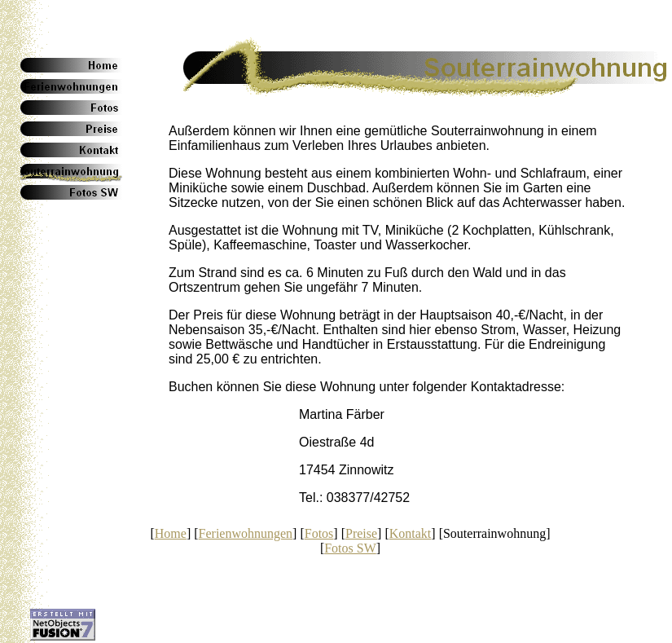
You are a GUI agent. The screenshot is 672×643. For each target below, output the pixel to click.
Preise (361, 533)
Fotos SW (350, 548)
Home (171, 533)
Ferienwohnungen (246, 533)
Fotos (319, 533)
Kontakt (411, 533)
